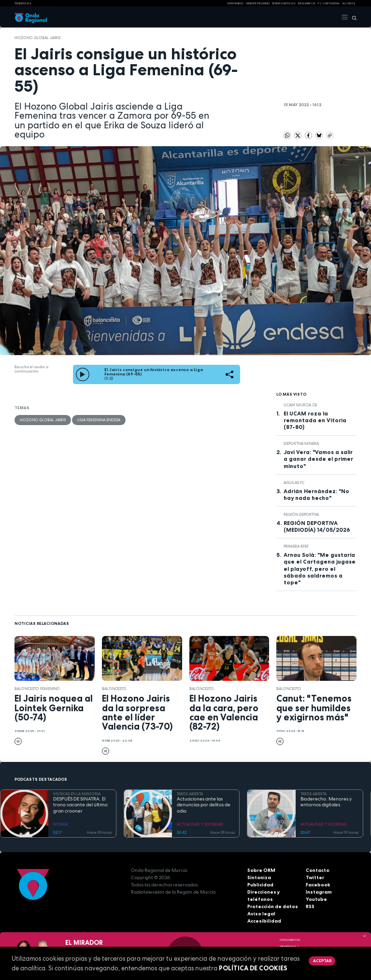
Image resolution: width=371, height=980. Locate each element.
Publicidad (260, 885)
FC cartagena (329, 3)
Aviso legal (261, 914)
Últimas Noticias (284, 3)
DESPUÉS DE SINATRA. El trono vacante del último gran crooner (80, 805)
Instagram (319, 892)
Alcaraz (349, 3)
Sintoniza (259, 877)
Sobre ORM (261, 870)
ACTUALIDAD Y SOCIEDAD (200, 824)
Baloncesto (114, 689)
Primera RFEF (296, 546)
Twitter (315, 877)
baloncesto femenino (37, 689)
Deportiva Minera (301, 443)
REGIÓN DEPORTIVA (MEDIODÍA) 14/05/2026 (317, 526)
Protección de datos (273, 906)
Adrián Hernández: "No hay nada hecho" (316, 495)
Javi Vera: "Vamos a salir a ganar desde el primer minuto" (318, 459)
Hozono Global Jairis (37, 38)
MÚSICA (60, 824)
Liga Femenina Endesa (99, 420)
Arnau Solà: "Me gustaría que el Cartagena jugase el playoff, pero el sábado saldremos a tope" (320, 568)
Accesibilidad (264, 921)
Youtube (316, 899)
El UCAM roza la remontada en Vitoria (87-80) (315, 420)
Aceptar (322, 961)
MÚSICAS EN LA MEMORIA (77, 794)
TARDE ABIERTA (190, 794)
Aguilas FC (294, 483)
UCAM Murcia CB (300, 405)
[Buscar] (352, 17)
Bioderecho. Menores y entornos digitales (326, 802)
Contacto (318, 870)
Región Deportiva (301, 514)
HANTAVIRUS (235, 3)
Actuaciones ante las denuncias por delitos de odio (204, 805)
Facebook (318, 885)
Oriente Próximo (258, 3)
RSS (310, 906)
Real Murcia (307, 3)
